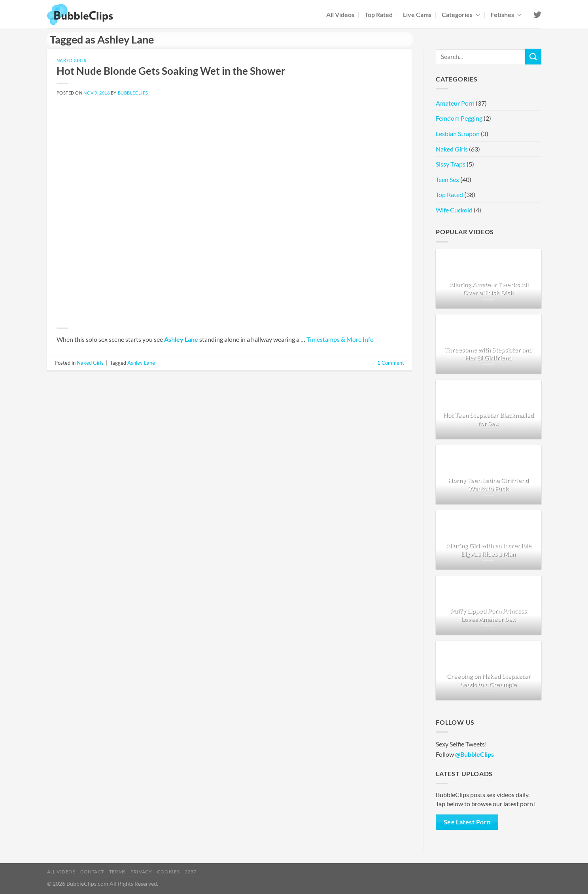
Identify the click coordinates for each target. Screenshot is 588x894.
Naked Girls (72, 60)
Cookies (168, 872)
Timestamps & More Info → (344, 339)
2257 (191, 872)
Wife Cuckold (454, 210)
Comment (391, 363)
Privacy (141, 872)
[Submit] (533, 56)
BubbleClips (133, 93)
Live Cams (417, 14)
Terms (117, 872)
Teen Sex (447, 179)
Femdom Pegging (459, 118)
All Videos (340, 14)
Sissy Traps (451, 164)
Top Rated (379, 14)
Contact (92, 872)
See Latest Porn (467, 822)
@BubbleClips (475, 754)
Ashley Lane (181, 339)
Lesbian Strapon (458, 134)
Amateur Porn (455, 103)
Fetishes (506, 14)
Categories (461, 14)
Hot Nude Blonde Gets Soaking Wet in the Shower (171, 71)
